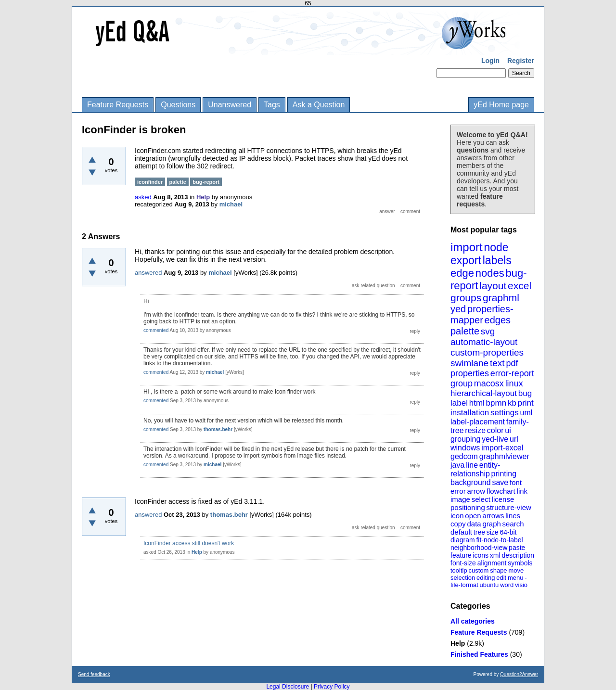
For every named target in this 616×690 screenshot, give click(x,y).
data (474, 524)
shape (498, 570)
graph (491, 524)
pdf (512, 363)
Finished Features (479, 654)
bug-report (206, 182)
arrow (476, 491)
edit (501, 578)
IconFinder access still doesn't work (189, 543)
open (473, 516)
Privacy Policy (332, 687)
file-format (464, 585)
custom (478, 570)
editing (486, 578)
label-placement (478, 422)
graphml (501, 298)
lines (513, 516)
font (516, 482)
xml (495, 555)
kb (512, 403)
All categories (473, 621)
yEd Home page (501, 105)
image (460, 499)
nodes (490, 273)
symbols (520, 563)
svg (488, 331)
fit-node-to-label (499, 540)
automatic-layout (484, 342)
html (477, 403)
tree (479, 532)
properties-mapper (482, 314)
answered (148, 273)
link (522, 491)
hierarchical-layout (484, 393)
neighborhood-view (479, 548)
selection (463, 578)
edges (498, 320)
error (458, 491)
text (497, 363)
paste (517, 548)
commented (156, 330)
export (466, 260)
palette (465, 331)
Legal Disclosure (288, 687)
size (493, 532)
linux (514, 383)
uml (526, 413)
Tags (272, 105)
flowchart (501, 491)
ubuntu (489, 585)
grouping (465, 439)
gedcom (464, 456)
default (461, 532)
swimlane (469, 363)
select (481, 499)
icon (457, 516)
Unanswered (230, 105)
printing (504, 474)
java (457, 465)
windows (465, 448)
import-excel (502, 448)
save (500, 482)
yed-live (495, 439)
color (495, 430)
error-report (512, 373)
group (462, 383)
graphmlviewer (504, 456)
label (459, 403)
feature (461, 555)
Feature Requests (118, 105)
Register (521, 61)
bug (525, 393)
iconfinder (150, 182)
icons (481, 555)
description (518, 555)
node (496, 247)
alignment (492, 563)
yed (458, 309)
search (513, 524)
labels (497, 260)
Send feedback (94, 674)
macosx (489, 383)
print (526, 403)
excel (520, 286)
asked (143, 197)
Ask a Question (319, 105)
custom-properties (487, 352)
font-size (463, 563)
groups (466, 298)
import (467, 247)
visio (521, 585)
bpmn (496, 403)
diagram (463, 540)
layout (493, 286)
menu (516, 578)
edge (462, 273)
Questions (178, 105)
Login (490, 61)
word (507, 585)
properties (470, 373)
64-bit (508, 532)
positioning (468, 507)
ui (508, 430)
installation (470, 413)
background (471, 482)
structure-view (509, 507)
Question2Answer (519, 674)
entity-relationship (475, 469)
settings (505, 413)
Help (458, 643)
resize (475, 430)
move (516, 570)
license (503, 499)
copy (458, 524)
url (514, 439)
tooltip (459, 570)
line (472, 465)
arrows (493, 516)
